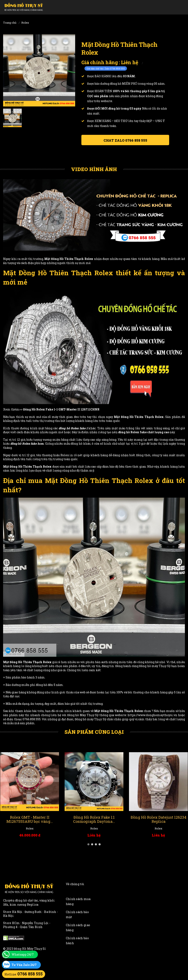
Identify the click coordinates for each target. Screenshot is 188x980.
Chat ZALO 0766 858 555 (125, 140)
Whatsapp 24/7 (23, 954)
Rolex (25, 23)
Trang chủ (10, 23)
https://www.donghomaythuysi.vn (152, 715)
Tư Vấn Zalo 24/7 (24, 965)
